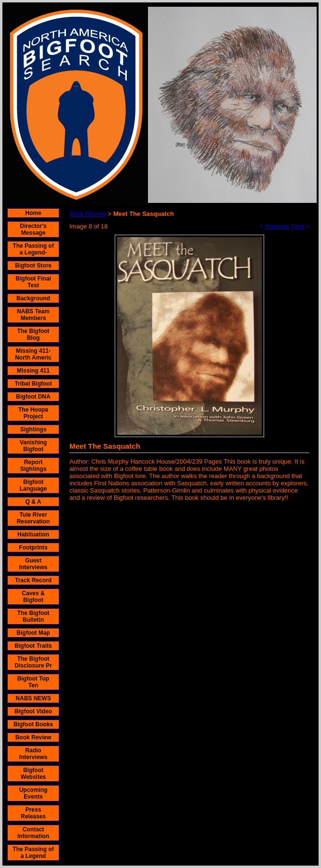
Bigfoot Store (33, 266)
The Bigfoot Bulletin (33, 616)
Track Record (33, 580)
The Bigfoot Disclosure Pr (33, 662)
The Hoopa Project (33, 413)
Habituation (33, 534)
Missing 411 (33, 371)
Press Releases (33, 813)
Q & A (33, 502)
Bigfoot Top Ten (33, 682)
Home (33, 213)
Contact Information (33, 833)
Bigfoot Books (33, 724)
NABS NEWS (33, 698)
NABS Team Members (33, 315)
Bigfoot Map (33, 633)
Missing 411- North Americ (33, 354)
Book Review (33, 737)
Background (33, 298)
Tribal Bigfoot (33, 384)
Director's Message (33, 229)
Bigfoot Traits (33, 646)
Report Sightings (33, 466)
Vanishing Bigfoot (33, 446)
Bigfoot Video (33, 711)
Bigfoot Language (33, 485)
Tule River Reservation (33, 518)
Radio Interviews (33, 754)
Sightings (33, 429)
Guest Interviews (33, 564)
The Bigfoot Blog (33, 334)
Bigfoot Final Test (33, 282)
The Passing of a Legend (33, 853)
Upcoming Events (33, 793)
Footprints (33, 548)
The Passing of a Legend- (33, 249)
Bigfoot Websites (33, 774)
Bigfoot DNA (33, 397)
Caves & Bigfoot (33, 597)
